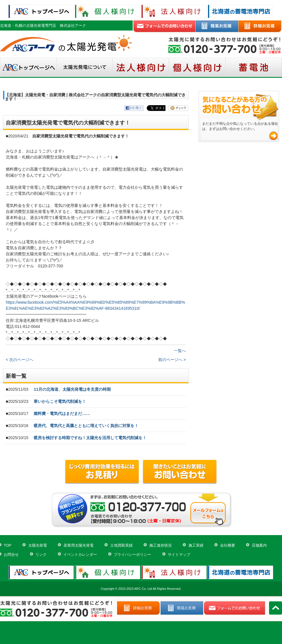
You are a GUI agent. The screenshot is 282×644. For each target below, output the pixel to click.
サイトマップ (179, 555)
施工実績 (196, 545)
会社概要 (228, 545)
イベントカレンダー (80, 555)
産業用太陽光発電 (79, 545)
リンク (41, 555)
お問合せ (11, 555)
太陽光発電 (38, 545)
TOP (8, 545)
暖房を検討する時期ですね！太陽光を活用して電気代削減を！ (90, 438)
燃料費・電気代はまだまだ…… (62, 413)
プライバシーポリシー (132, 555)
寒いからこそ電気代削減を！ (60, 401)
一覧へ (180, 351)
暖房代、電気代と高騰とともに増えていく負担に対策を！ (86, 426)
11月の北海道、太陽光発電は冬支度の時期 (72, 389)
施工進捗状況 (161, 545)
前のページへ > (172, 360)
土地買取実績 (121, 545)
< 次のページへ (20, 360)
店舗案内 (259, 545)
